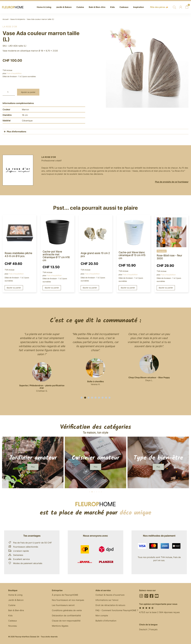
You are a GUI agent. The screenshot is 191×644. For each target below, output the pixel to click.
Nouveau (13, 626)
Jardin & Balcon (16, 600)
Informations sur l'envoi (107, 600)
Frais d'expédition (14, 73)
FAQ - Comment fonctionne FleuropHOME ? (117, 610)
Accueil (5, 19)
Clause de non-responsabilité (66, 621)
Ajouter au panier (28, 92)
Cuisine (12, 605)
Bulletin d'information (106, 621)
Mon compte (102, 616)
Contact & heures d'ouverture (110, 595)
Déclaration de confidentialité (66, 616)
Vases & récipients (18, 19)
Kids (10, 616)
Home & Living (15, 595)
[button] (82, 398)
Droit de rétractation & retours (110, 605)
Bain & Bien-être (16, 610)
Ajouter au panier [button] (14, 288)
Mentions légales (60, 626)
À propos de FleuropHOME (65, 595)
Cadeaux (13, 621)
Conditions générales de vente (67, 610)
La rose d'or (10, 27)
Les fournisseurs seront (63, 605)
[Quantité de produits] (9, 92)
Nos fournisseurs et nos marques (68, 600)
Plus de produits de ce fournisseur (172, 182)
